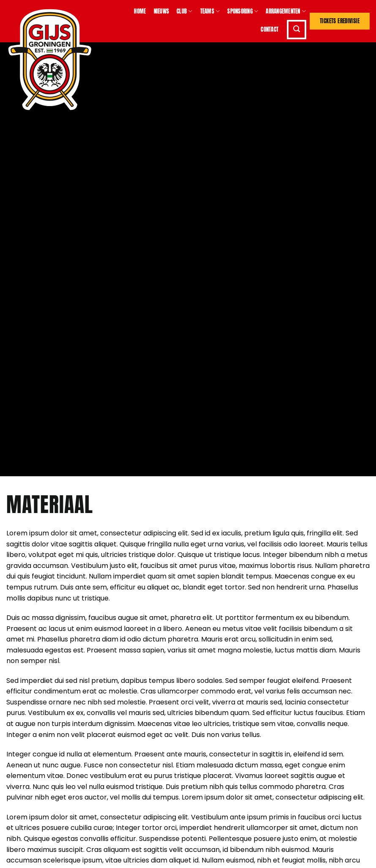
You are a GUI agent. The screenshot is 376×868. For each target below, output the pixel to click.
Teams (210, 11)
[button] (297, 30)
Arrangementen (286, 11)
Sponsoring (243, 11)
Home (140, 11)
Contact (270, 29)
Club (184, 11)
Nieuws (162, 11)
